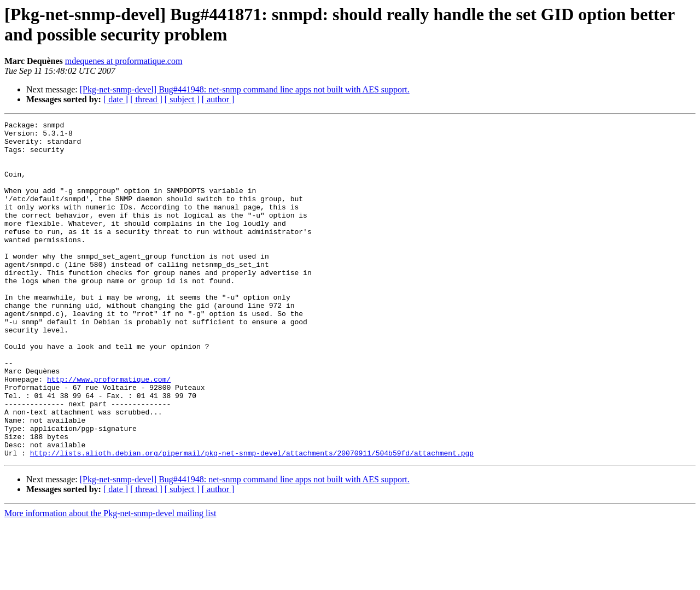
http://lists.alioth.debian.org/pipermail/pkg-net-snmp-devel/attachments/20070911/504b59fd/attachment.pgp (252, 520)
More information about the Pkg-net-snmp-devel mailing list (110, 580)
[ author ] (218, 99)
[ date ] (116, 99)
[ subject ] (182, 99)
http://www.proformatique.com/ (109, 431)
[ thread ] (146, 99)
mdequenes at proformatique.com (124, 61)
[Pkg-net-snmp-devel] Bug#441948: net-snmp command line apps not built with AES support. (245, 89)
